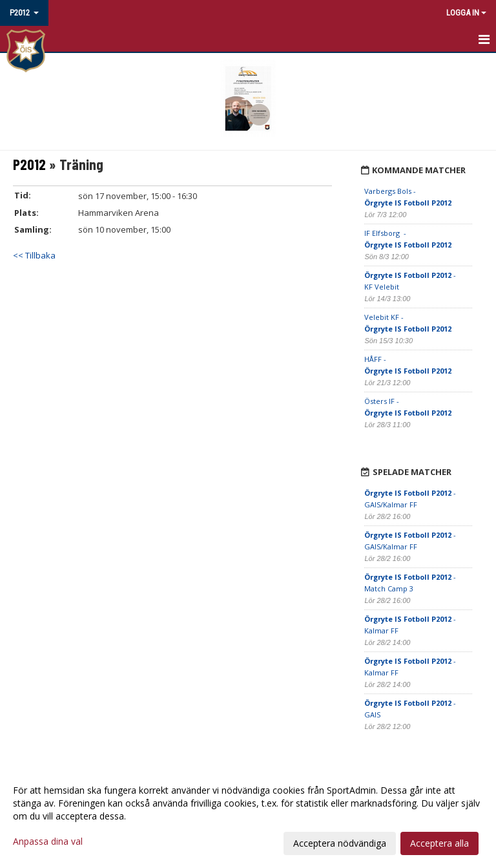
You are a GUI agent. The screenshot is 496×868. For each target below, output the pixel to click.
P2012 (29, 164)
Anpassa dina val (48, 842)
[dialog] (248, 816)
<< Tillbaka (34, 255)
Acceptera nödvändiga (340, 843)
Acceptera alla (439, 843)
